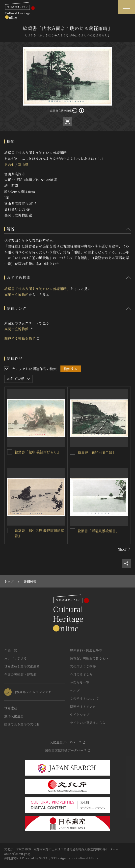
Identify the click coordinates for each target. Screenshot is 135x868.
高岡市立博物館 (16, 295)
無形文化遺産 (14, 716)
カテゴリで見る (15, 658)
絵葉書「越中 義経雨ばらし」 (38, 452)
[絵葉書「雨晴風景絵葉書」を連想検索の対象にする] (73, 531)
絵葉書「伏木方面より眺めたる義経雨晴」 (37, 289)
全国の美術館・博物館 (20, 674)
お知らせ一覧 (80, 682)
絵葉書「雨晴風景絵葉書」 (98, 531)
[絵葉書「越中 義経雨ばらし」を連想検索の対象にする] (10, 452)
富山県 (23, 165)
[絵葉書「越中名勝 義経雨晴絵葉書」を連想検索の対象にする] (10, 531)
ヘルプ (75, 690)
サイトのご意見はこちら (88, 723)
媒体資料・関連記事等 (86, 650)
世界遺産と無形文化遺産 (22, 666)
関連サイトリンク (83, 707)
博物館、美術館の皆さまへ (89, 658)
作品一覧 (11, 650)
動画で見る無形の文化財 (22, 724)
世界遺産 (11, 708)
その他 (9, 165)
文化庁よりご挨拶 (83, 666)
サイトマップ (80, 714)
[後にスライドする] (124, 549)
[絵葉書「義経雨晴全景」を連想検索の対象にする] (73, 452)
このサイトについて (85, 698)
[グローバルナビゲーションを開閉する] (126, 7)
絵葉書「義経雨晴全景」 (97, 452)
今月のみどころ (81, 674)
